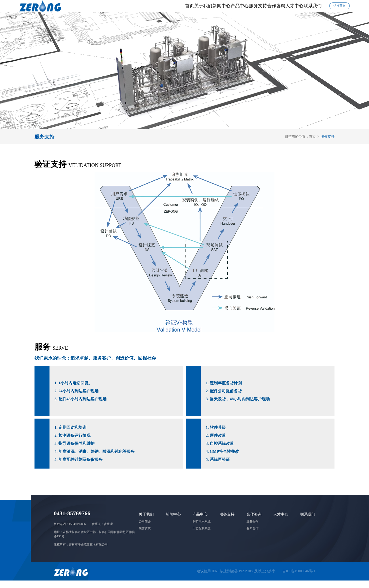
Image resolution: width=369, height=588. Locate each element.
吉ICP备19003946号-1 (299, 579)
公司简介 (145, 529)
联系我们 (307, 9)
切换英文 (339, 9)
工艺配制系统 (201, 536)
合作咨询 (245, 9)
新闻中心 (153, 9)
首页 (96, 9)
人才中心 (276, 9)
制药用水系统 (201, 529)
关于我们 (122, 9)
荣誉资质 (145, 536)
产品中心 (184, 9)
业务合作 (252, 529)
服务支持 (214, 9)
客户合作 (252, 536)
